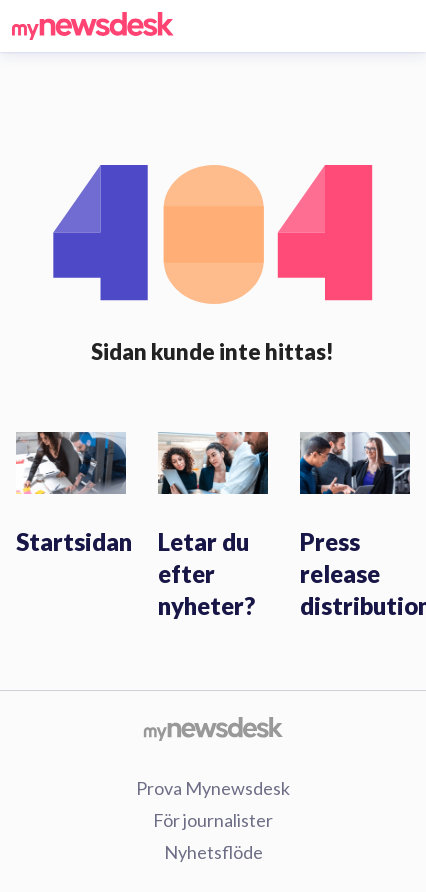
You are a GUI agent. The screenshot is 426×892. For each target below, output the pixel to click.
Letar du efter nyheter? (206, 573)
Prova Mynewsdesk (213, 788)
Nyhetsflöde (213, 852)
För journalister (213, 820)
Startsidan (74, 541)
